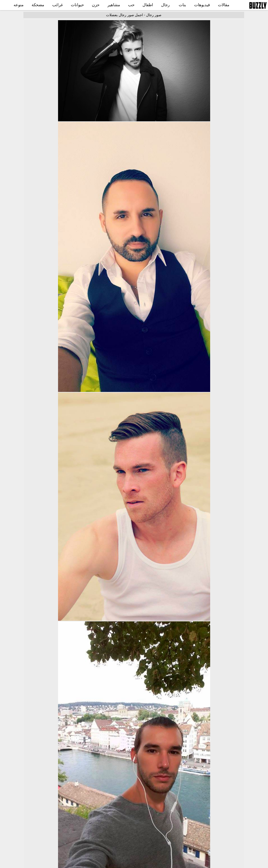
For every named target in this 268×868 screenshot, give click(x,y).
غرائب (58, 5)
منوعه (19, 5)
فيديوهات (202, 5)
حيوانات (77, 5)
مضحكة (38, 5)
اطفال (148, 5)
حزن (96, 5)
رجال (165, 5)
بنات (182, 5)
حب (131, 5)
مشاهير (114, 5)
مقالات (224, 5)
